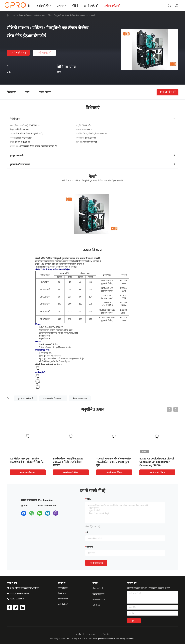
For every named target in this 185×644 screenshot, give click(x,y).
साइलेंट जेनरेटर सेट (98, 594)
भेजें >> (134, 621)
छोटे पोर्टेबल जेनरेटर (99, 600)
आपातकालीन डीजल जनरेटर (53, 398)
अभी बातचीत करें (44, 53)
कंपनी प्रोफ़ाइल (63, 588)
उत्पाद (14, 16)
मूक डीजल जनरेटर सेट (26, 398)
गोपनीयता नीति (105, 634)
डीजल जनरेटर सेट (25, 16)
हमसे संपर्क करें (63, 604)
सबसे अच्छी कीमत (18, 53)
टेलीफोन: (90, 547)
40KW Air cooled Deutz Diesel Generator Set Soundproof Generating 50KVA (157, 462)
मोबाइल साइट (90, 634)
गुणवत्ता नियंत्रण (63, 599)
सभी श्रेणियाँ (96, 605)
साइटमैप (78, 634)
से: (87, 532)
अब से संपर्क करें (96, 563)
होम (8, 16)
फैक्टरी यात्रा (62, 593)
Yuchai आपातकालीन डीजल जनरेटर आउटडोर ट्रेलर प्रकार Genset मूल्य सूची (114, 462)
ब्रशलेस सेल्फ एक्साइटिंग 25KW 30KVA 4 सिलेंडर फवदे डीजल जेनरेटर (68, 462)
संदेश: (89, 499)
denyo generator (80, 398)
